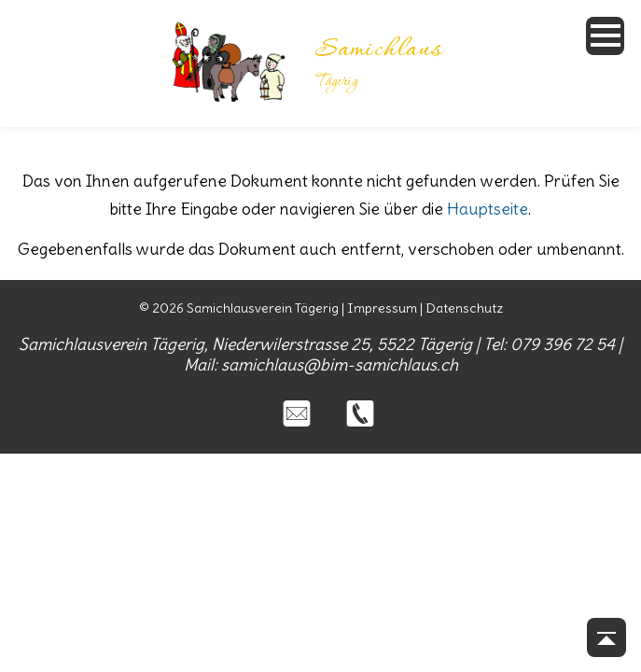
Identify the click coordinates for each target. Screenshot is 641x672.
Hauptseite (488, 209)
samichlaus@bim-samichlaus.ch (340, 365)
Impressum (382, 308)
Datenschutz (464, 308)
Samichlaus (379, 50)
